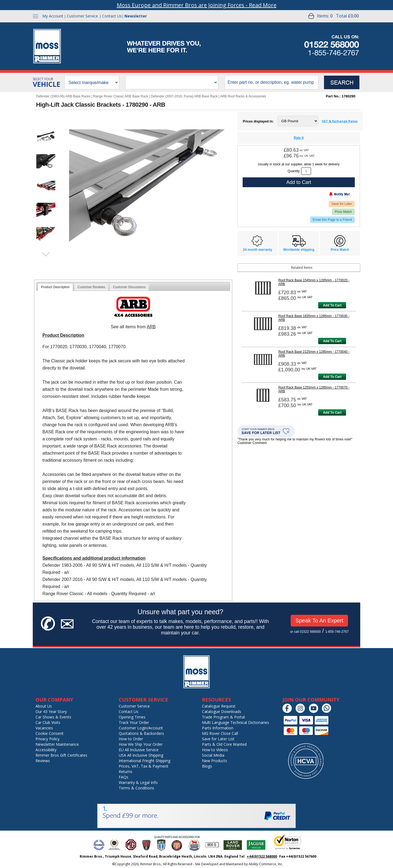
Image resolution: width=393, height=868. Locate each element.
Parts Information (218, 728)
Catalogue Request (219, 706)
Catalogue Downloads (222, 712)
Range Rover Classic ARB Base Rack (120, 96)
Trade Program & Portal (223, 717)
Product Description (55, 287)
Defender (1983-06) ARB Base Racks (63, 96)
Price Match (343, 212)
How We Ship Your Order (141, 744)
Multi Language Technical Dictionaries (236, 722)
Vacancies (44, 728)
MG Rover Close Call (220, 733)
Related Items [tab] (276, 268)
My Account (53, 16)
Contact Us (112, 16)
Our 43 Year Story (51, 712)
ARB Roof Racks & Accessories (243, 96)
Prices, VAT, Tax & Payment (144, 766)
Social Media (213, 755)
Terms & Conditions (136, 788)
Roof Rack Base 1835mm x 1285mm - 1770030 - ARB (314, 318)
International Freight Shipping (145, 761)
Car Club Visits (48, 722)
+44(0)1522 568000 (262, 856)
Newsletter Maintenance (57, 744)
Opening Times (132, 717)
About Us (44, 706)
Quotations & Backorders (141, 733)
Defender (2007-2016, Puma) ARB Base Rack (184, 96)
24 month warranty (257, 250)
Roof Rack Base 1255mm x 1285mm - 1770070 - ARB (314, 389)
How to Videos (215, 750)
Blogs (207, 766)
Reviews (43, 761)
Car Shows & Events (53, 717)
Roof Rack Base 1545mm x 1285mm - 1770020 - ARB (314, 282)
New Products (215, 761)
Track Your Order (134, 722)
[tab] (55, 287)
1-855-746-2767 (337, 632)
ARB (151, 327)
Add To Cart (332, 305)
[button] (46, 137)
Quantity (294, 171)
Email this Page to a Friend (332, 220)
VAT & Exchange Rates (340, 121)
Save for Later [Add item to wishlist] (342, 204)
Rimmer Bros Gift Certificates (61, 755)
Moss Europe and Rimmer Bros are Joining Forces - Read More (197, 5)
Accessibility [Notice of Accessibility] (46, 750)
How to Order (131, 739)
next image (46, 254)
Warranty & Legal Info (138, 782)
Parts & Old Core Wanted (224, 744)
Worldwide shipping (299, 250)
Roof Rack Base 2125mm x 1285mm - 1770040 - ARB (314, 354)
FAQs (123, 777)
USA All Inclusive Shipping (141, 755)
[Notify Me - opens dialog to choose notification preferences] (328, 195)
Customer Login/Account (141, 728)
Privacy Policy (47, 739)
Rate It (299, 138)
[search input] (272, 82)
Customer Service (82, 16)
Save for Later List (218, 739)
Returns (126, 772)
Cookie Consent (50, 733)
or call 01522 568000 (305, 632)
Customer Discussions (129, 287)
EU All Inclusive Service (139, 750)
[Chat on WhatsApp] (328, 712)
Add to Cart (299, 182)
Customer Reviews (91, 287)
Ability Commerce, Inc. (266, 864)
